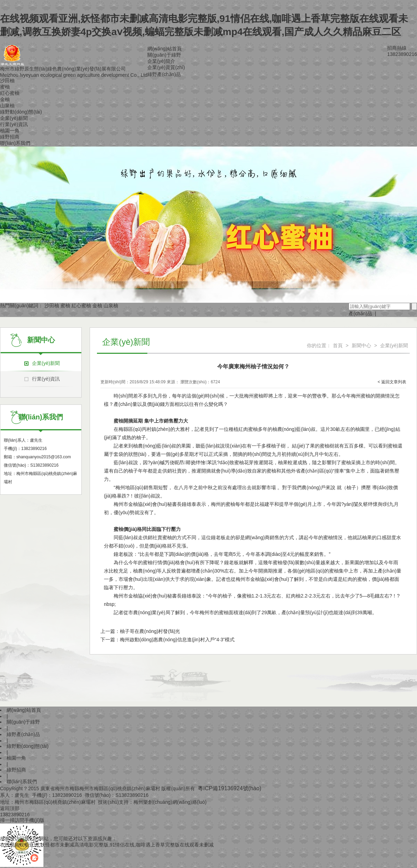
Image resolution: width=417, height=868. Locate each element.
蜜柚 (5, 87)
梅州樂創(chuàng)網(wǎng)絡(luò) (170, 802)
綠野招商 (10, 137)
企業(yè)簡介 (161, 61)
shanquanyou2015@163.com (44, 457)
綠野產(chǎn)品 (164, 74)
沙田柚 (7, 81)
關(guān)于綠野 (164, 55)
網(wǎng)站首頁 (165, 49)
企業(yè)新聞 (14, 118)
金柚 (5, 99)
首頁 (338, 345)
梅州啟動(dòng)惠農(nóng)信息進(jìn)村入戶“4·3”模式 (177, 640)
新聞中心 (361, 345)
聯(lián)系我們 (15, 143)
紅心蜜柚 (10, 93)
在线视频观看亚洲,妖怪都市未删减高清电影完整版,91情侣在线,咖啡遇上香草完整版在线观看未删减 (107, 845)
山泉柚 (7, 106)
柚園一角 (10, 131)
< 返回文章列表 (392, 382)
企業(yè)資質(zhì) (166, 67)
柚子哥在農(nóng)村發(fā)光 (150, 631)
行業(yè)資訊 (14, 124)
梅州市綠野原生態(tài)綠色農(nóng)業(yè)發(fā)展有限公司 (63, 69)
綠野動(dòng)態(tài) (21, 112)
